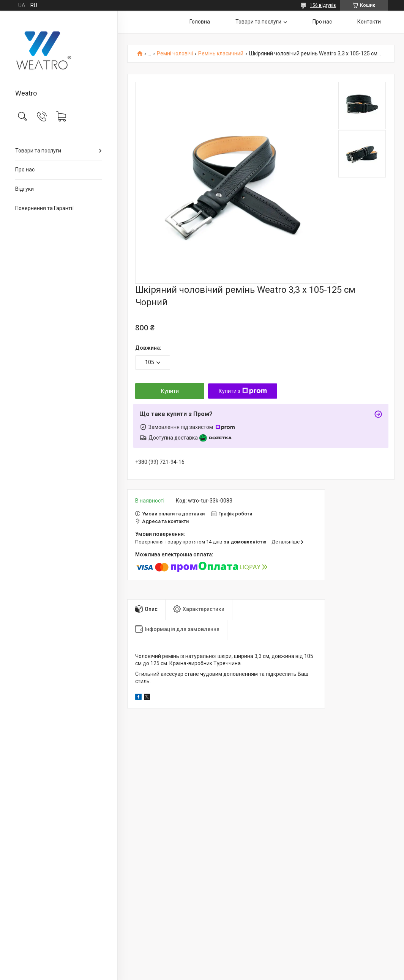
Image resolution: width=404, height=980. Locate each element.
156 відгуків (323, 5)
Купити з (243, 391)
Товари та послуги (38, 151)
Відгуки (24, 189)
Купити (170, 391)
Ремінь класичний (221, 54)
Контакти (369, 22)
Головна (200, 22)
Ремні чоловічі (175, 54)
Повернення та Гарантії (44, 208)
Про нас (25, 170)
